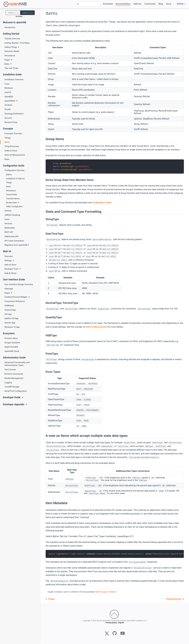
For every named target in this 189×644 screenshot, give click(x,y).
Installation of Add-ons (15, 179)
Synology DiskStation (14, 114)
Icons (7, 219)
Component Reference (15, 301)
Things (8, 138)
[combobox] (88, 4)
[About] (170, 4)
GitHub (181, 4)
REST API (9, 232)
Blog (161, 4)
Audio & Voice (11, 151)
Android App (10, 310)
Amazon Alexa (11, 338)
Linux (7, 84)
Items (7, 142)
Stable (13, 13)
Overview (9, 256)
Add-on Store (10, 265)
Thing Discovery (12, 146)
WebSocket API (11, 236)
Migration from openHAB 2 (17, 245)
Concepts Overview (13, 133)
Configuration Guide (102, 203)
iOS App (8, 314)
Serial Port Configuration (16, 391)
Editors (9, 175)
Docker (8, 109)
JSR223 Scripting (12, 215)
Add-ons (137, 4)
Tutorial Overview (12, 39)
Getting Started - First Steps (17, 43)
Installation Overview (14, 80)
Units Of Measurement (15, 155)
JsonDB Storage (12, 387)
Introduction (10, 27)
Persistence (10, 56)
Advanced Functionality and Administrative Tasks (17, 364)
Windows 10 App (12, 327)
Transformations (13, 199)
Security (8, 118)
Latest (27, 13)
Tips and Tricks (11, 68)
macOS (8, 92)
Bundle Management (14, 378)
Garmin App (10, 323)
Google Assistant (12, 343)
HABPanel (9, 306)
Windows (9, 88)
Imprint (121, 624)
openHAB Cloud (12, 351)
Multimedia (10, 228)
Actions (8, 211)
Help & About (10, 273)
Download (108, 4)
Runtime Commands (14, 374)
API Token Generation (14, 241)
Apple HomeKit (11, 347)
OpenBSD (9, 97)
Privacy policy (111, 624)
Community (150, 4)
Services (8, 224)
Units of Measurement (96, 327)
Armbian (8, 105)
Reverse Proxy (11, 122)
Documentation (123, 4)
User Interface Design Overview (19, 284)
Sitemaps (9, 289)
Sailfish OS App (11, 318)
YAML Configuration (14, 207)
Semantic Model (12, 51)
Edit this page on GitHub (107, 592)
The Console (10, 370)
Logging (8, 383)
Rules (7, 159)
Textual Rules (12, 195)
